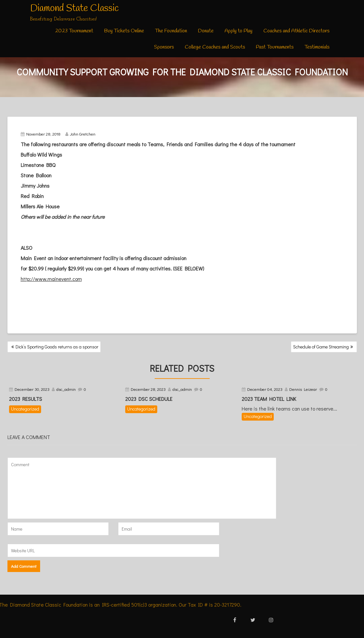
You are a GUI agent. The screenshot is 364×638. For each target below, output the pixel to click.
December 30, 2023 (32, 389)
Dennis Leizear (303, 389)
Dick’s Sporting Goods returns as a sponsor (57, 347)
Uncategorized (25, 409)
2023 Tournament (74, 31)
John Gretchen (80, 134)
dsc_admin (66, 389)
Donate (206, 31)
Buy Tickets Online (124, 31)
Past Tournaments (275, 47)
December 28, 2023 (148, 389)
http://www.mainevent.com (51, 279)
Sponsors (164, 47)
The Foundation (171, 31)
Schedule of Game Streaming (321, 347)
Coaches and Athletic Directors (296, 31)
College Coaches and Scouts (215, 47)
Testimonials (317, 47)
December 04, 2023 (265, 389)
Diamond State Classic (74, 8)
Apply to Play (238, 31)
